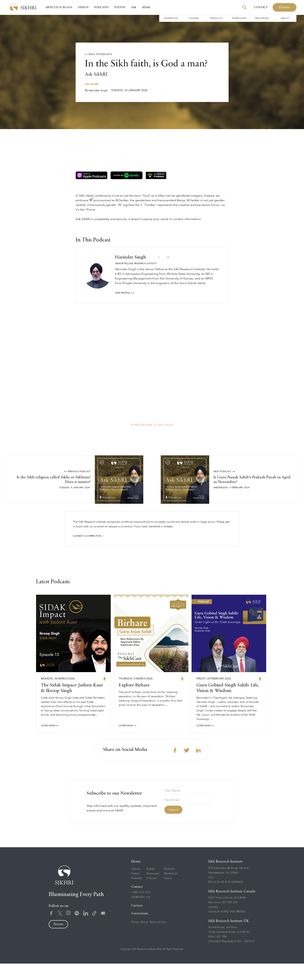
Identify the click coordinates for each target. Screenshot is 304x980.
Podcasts (101, 7)
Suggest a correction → (89, 536)
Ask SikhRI (92, 84)
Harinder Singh (98, 90)
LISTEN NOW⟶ (50, 742)
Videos (83, 7)
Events (120, 7)
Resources (262, 18)
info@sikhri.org (141, 913)
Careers (137, 922)
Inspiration (171, 18)
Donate (285, 7)
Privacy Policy (140, 938)
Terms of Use (158, 938)
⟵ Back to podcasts (98, 54)
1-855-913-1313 (141, 909)
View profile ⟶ (125, 293)
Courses (194, 18)
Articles (136, 885)
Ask (134, 7)
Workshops (239, 18)
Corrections (140, 930)
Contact (261, 7)
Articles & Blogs (59, 7)
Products (216, 18)
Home (136, 878)
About (285, 18)
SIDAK (146, 7)
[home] (23, 7)
